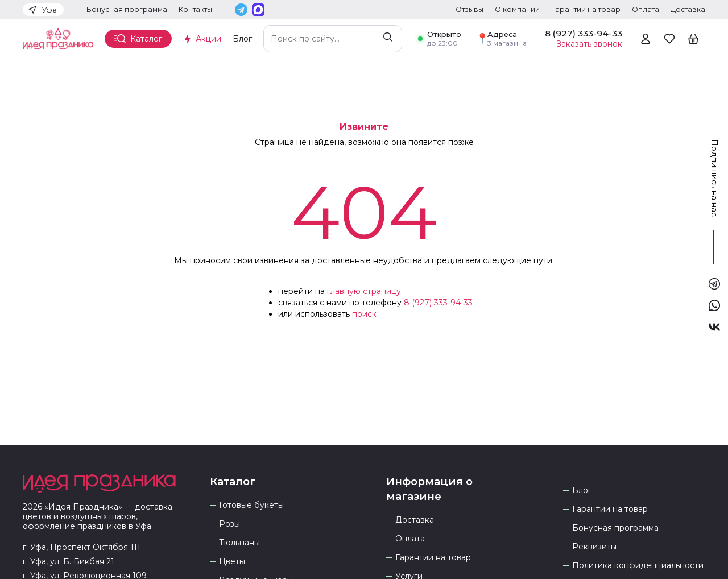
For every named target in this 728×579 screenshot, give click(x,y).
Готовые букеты (251, 505)
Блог (242, 39)
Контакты (195, 9)
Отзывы (470, 9)
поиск (364, 314)
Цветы (232, 562)
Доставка (688, 9)
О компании (517, 9)
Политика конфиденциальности (638, 566)
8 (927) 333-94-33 (438, 303)
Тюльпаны (239, 543)
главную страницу (364, 291)
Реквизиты (594, 547)
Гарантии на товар (586, 9)
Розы (229, 524)
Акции (208, 39)
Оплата (646, 9)
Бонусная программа (127, 9)
